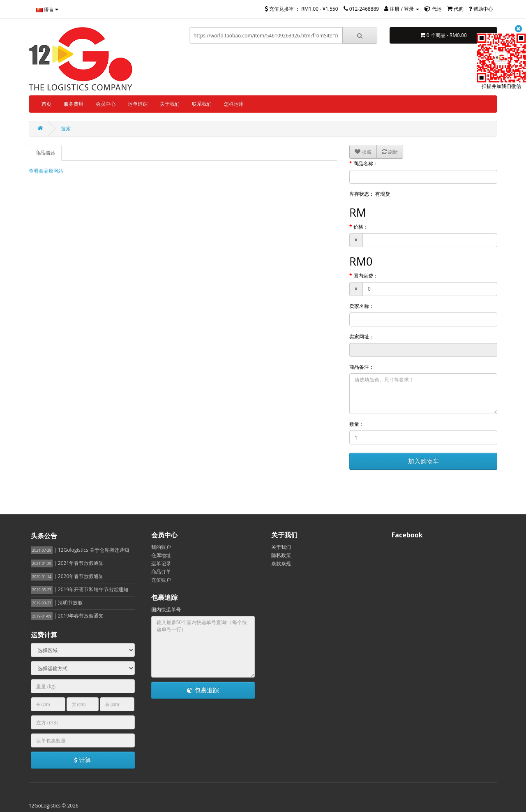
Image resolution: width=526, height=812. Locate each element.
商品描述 (45, 153)
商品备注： (362, 367)
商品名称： (366, 163)
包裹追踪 (203, 690)
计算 (83, 760)
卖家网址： (362, 337)
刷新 (390, 152)
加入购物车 (423, 461)
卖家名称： (362, 306)
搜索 (66, 128)
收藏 (363, 152)
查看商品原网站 (46, 171)
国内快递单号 (166, 610)
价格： (361, 227)
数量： (357, 424)
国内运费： (366, 276)
